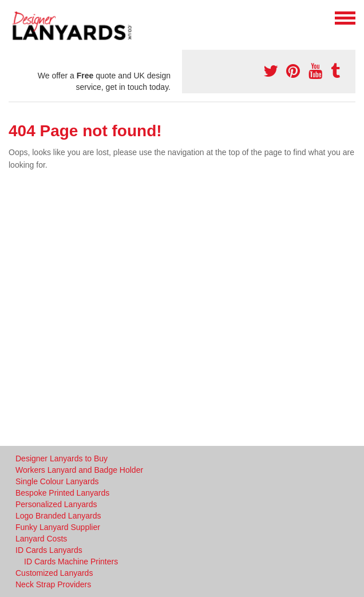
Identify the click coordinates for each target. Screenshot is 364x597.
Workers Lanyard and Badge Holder (79, 470)
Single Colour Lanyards (57, 481)
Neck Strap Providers (53, 584)
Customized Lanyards (54, 573)
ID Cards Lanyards (49, 550)
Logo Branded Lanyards (58, 516)
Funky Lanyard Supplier (58, 527)
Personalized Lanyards (56, 504)
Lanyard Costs (41, 539)
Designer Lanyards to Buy (62, 458)
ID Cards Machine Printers (71, 562)
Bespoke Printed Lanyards (62, 493)
